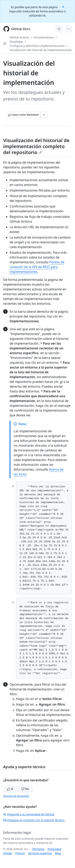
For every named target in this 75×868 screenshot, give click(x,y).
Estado (8, 853)
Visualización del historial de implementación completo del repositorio (36, 146)
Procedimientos (44, 37)
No (25, 789)
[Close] (64, 6)
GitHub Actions (19, 37)
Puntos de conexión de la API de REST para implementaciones (37, 267)
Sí (10, 789)
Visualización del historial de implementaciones (41, 50)
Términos (38, 849)
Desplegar (16, 42)
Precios (20, 853)
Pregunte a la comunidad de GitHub (29, 814)
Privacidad (54, 849)
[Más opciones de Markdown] (44, 115)
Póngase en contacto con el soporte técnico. (34, 820)
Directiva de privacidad (16, 796)
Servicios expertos (40, 853)
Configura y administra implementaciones (37, 46)
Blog (58, 853)
